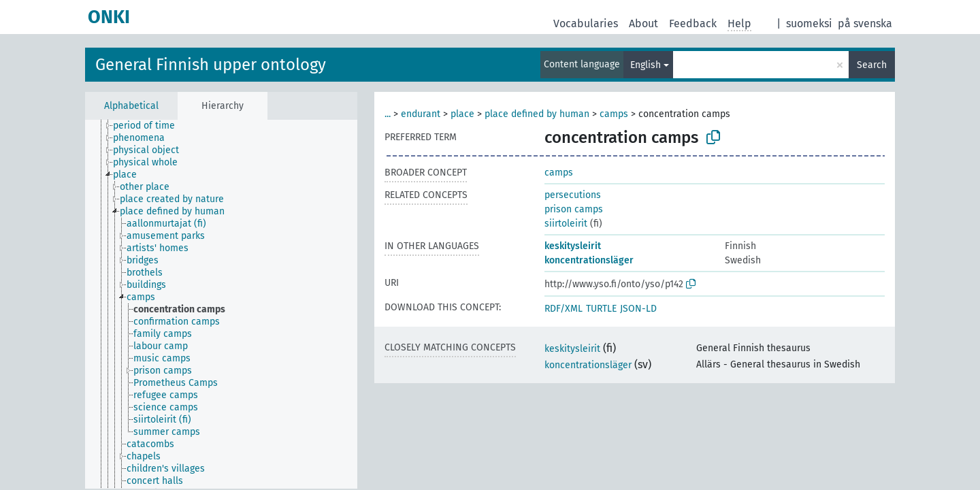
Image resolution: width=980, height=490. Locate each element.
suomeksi (809, 23)
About (643, 23)
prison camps (574, 209)
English (646, 65)
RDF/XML (563, 309)
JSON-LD (638, 309)
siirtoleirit (566, 224)
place (462, 114)
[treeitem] (150, 126)
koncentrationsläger (589, 260)
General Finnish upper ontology (211, 65)
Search (872, 65)
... (388, 114)
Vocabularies (586, 23)
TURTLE (601, 309)
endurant (421, 114)
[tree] (221, 304)
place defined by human (537, 114)
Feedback (693, 23)
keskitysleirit (573, 246)
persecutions (573, 195)
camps (614, 114)
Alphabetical (131, 106)
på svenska (865, 23)
